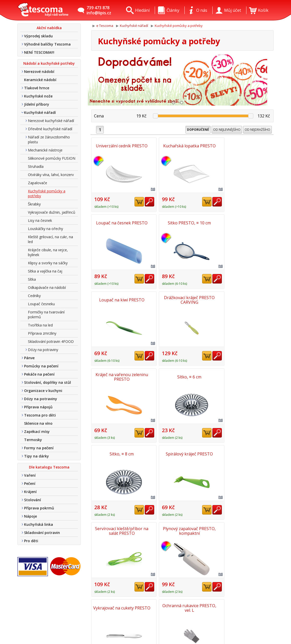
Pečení (30, 483)
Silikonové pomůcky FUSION (52, 158)
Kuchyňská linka (39, 524)
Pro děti (31, 541)
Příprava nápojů (38, 407)
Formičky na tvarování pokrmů (46, 314)
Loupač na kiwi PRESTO (183, 223)
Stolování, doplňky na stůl (48, 382)
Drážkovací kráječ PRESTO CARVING (244, 223)
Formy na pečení (39, 448)
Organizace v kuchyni (43, 391)
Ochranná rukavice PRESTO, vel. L (182, 453)
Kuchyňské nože (38, 96)
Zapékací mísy (37, 432)
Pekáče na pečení (39, 374)
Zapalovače (38, 183)
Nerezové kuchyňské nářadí (51, 121)
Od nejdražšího (257, 130)
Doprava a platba (92, 612)
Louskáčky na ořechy (45, 229)
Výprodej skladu (38, 36)
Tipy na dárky (37, 456)
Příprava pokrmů (39, 508)
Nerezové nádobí (39, 72)
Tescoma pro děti (40, 415)
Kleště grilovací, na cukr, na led (50, 239)
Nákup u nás (88, 634)
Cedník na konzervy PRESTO (244, 453)
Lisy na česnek (40, 220)
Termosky (33, 440)
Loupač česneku (41, 304)
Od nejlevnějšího (227, 130)
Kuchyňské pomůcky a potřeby (47, 193)
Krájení (30, 492)
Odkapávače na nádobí (47, 287)
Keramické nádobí (40, 80)
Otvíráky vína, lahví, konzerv (51, 175)
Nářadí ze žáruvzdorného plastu (49, 139)
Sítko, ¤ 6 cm (182, 299)
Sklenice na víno (38, 423)
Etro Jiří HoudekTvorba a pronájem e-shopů (251, 625)
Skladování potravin (42, 533)
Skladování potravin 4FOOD (51, 341)
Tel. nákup (86, 627)
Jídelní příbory (37, 104)
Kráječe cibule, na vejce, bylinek (48, 252)
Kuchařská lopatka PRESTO (183, 146)
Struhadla (36, 166)
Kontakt (84, 604)
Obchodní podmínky (95, 619)
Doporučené (198, 130)
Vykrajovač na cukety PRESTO (121, 453)
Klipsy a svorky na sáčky (48, 263)
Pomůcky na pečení (41, 366)
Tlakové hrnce (37, 88)
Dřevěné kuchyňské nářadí (50, 129)
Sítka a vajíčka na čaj (45, 271)
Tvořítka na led (40, 325)
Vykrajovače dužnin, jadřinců (52, 212)
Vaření (30, 475)
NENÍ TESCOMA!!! (39, 52)
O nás (81, 597)
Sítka (32, 279)
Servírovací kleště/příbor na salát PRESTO (182, 376)
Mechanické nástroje (45, 150)
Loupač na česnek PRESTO (244, 146)
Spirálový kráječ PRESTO (121, 376)
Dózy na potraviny (43, 350)
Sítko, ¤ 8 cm (244, 299)
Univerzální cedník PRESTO (121, 146)
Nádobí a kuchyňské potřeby (49, 63)
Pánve (29, 358)
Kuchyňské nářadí (40, 112)
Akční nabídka (49, 28)
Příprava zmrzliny (42, 333)
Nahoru (259, 529)
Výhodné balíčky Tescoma (47, 44)
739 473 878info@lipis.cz (99, 10)
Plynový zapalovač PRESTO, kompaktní (244, 376)
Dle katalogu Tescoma (49, 467)
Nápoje (30, 516)
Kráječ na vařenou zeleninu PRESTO (121, 299)
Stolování (33, 500)
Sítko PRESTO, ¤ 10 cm (121, 223)
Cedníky (34, 296)
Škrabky (34, 204)
